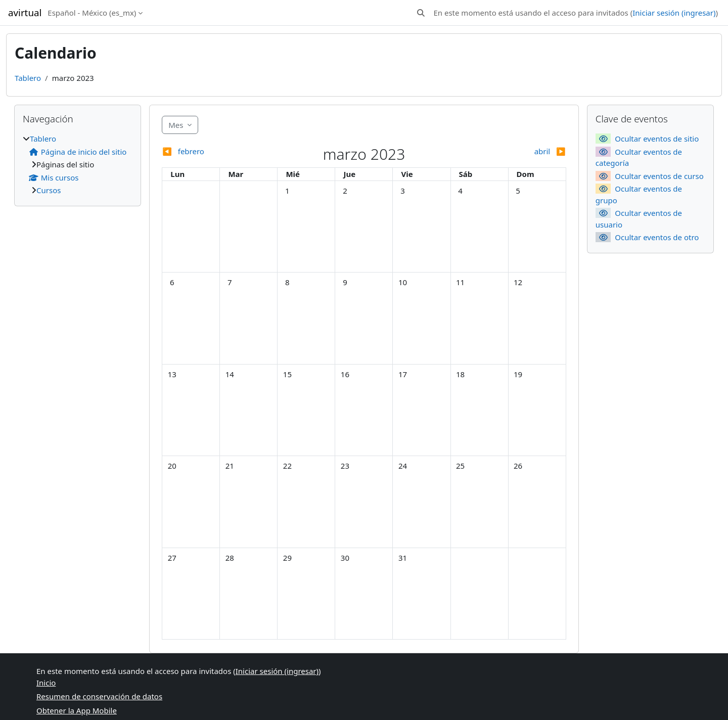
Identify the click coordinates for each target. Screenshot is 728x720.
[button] (421, 13)
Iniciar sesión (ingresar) (674, 13)
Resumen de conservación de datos (99, 696)
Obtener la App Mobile (77, 710)
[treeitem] (78, 165)
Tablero (28, 78)
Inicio (46, 683)
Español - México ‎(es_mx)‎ (92, 13)
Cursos (49, 190)
